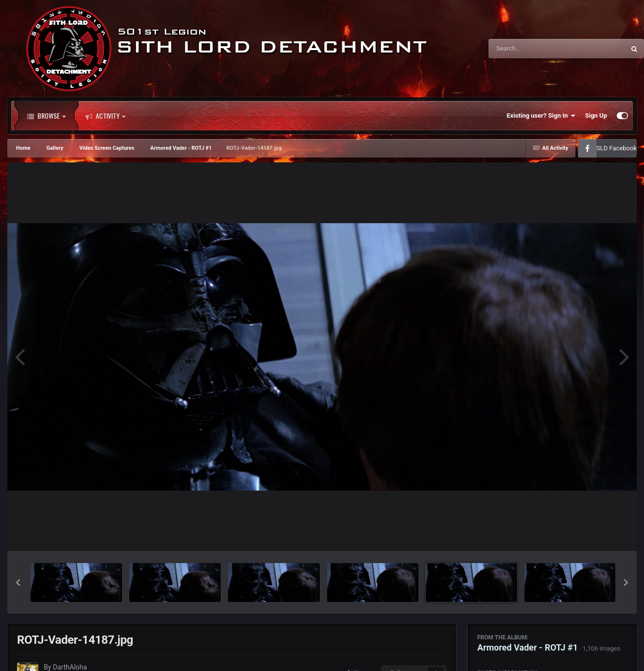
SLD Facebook (617, 148)
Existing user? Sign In (541, 116)
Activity (105, 116)
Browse (46, 116)
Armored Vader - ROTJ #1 (528, 647)
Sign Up (596, 115)
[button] (18, 583)
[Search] (532, 49)
